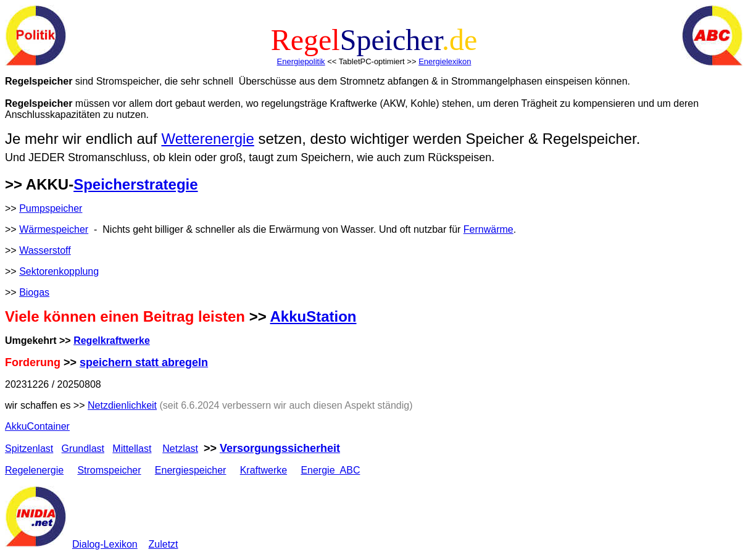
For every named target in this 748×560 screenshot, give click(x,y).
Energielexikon (445, 61)
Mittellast (132, 449)
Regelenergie (34, 470)
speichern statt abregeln (144, 362)
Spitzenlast (29, 449)
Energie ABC (330, 470)
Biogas (34, 292)
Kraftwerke (264, 470)
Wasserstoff (45, 250)
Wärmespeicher (54, 229)
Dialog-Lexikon (105, 544)
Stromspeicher (109, 470)
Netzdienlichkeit (122, 405)
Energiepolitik (301, 61)
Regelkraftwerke (112, 341)
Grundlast (83, 449)
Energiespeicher (191, 470)
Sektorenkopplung (59, 271)
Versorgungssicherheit (280, 448)
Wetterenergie (207, 139)
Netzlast (180, 449)
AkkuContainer (37, 426)
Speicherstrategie (135, 184)
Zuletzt (164, 544)
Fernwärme (488, 229)
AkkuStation (314, 316)
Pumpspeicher (51, 208)
